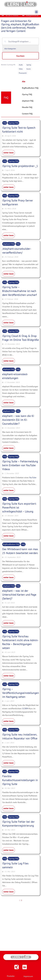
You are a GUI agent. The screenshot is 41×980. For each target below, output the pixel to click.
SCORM (25, 710)
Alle (24, 83)
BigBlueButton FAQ (30, 90)
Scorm (29, 71)
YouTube (33, 479)
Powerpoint (23, 75)
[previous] (20, 902)
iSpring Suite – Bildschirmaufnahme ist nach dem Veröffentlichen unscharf (19, 293)
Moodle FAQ (27, 109)
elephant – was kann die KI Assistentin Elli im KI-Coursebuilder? (18, 422)
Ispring (29, 67)
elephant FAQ (28, 103)
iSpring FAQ (27, 96)
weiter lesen (9, 154)
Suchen (20, 58)
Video (21, 71)
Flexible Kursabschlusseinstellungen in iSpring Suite (20, 782)
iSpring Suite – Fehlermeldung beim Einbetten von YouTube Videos (20, 467)
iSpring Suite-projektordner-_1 (20, 168)
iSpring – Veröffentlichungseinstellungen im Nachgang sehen (21, 695)
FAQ (5, 125)
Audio (21, 67)
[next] (21, 902)
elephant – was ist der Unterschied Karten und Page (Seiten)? (19, 596)
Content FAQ (27, 115)
